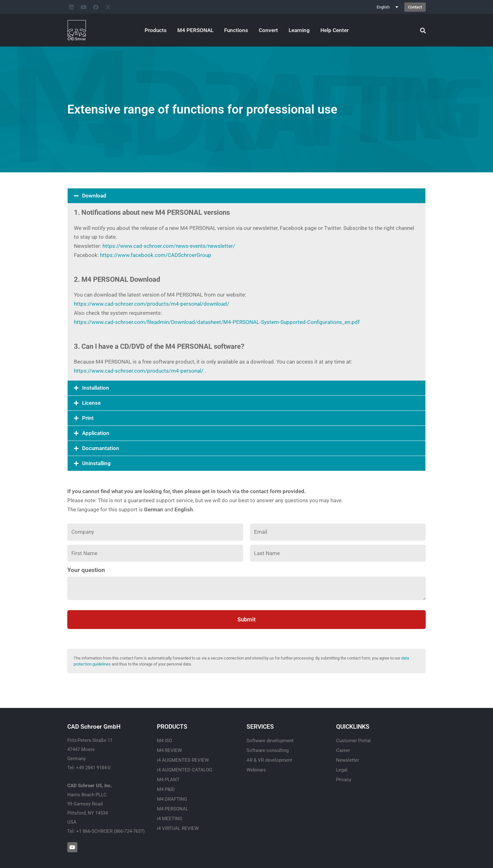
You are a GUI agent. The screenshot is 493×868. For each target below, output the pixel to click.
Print (88, 418)
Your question (86, 570)
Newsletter (348, 760)
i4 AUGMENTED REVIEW (183, 760)
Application (96, 433)
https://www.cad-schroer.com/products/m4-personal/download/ (152, 304)
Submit (246, 619)
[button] (246, 196)
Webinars (256, 770)
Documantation (101, 448)
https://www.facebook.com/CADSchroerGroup (156, 255)
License (91, 403)
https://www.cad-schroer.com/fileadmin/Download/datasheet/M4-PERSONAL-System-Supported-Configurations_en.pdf (217, 322)
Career (343, 750)
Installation (96, 388)
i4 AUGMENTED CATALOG (185, 770)
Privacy (344, 780)
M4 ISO (164, 741)
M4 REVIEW (169, 750)
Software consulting (268, 750)
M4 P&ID (166, 789)
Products (156, 30)
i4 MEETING (170, 819)
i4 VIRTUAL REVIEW (178, 828)
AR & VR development (269, 760)
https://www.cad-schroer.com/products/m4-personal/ (139, 371)
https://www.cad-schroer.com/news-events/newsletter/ (169, 246)
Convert (268, 30)
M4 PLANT (168, 780)
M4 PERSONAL (195, 30)
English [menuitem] (383, 7)
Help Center (335, 30)
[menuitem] (387, 7)
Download (94, 196)
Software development (270, 741)
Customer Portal (353, 741)
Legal (342, 770)
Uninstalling (96, 463)
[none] (387, 7)
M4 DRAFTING (172, 799)
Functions (236, 30)
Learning (299, 30)
